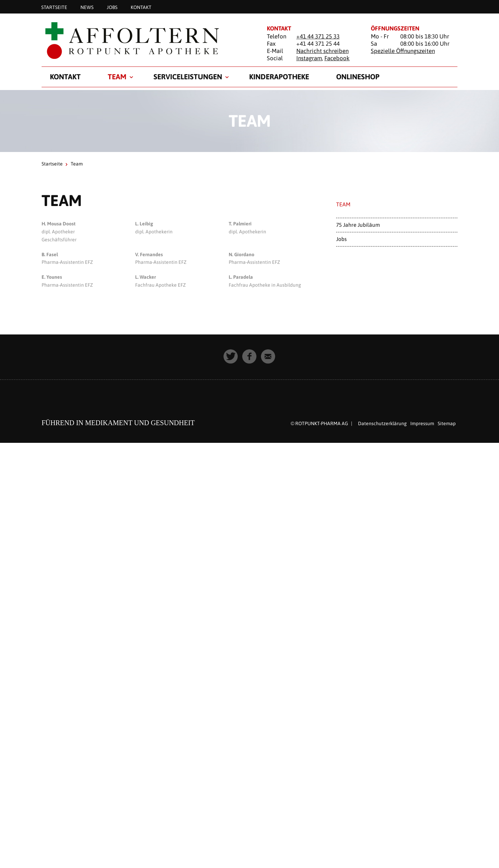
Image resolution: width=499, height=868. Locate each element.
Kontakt (141, 7)
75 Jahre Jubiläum (358, 225)
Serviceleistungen (188, 77)
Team (117, 77)
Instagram (309, 58)
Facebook (337, 58)
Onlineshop (358, 77)
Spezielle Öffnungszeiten (403, 51)
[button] (231, 357)
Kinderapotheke (279, 77)
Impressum (422, 423)
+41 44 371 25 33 (318, 36)
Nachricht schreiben (322, 51)
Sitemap (447, 423)
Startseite (54, 7)
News (87, 7)
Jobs (112, 7)
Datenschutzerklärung (382, 423)
